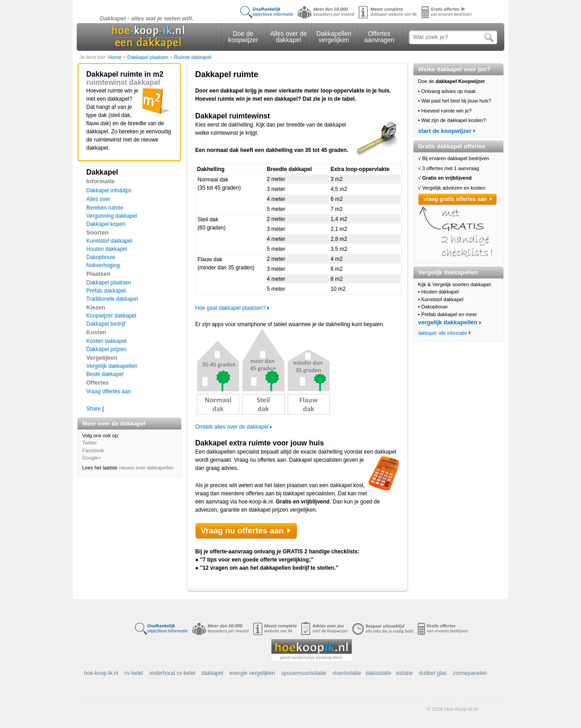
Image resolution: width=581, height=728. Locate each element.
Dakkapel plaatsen (148, 57)
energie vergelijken (252, 673)
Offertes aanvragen (379, 37)
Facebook (93, 450)
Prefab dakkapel (106, 291)
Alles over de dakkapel (288, 37)
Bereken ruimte (105, 208)
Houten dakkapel (107, 249)
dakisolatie (378, 673)
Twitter (89, 443)
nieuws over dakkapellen (146, 468)
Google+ (92, 458)
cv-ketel (134, 673)
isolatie (404, 673)
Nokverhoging (103, 265)
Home (116, 57)
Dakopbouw (101, 257)
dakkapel (212, 673)
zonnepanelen (470, 673)
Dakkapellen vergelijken (334, 37)
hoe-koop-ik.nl (101, 673)
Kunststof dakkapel (109, 241)
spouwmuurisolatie (303, 673)
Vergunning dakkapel (112, 216)
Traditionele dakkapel (112, 299)
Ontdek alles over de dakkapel (232, 427)
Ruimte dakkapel (193, 57)
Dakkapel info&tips (109, 191)
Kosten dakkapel (106, 341)
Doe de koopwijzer (243, 37)
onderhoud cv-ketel (172, 673)
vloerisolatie (347, 673)
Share (94, 409)
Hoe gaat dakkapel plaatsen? (230, 308)
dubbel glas (433, 673)
